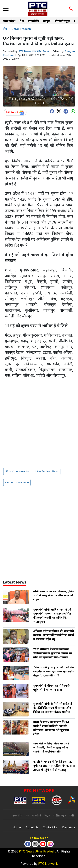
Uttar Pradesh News (47, 472)
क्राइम (47, 22)
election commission (17, 482)
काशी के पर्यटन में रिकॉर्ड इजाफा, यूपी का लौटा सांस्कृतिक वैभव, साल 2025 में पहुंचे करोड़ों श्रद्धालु (54, 766)
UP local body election (18, 472)
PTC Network (48, 864)
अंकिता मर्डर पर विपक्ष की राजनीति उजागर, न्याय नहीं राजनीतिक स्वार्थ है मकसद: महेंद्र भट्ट (54, 635)
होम (5, 29)
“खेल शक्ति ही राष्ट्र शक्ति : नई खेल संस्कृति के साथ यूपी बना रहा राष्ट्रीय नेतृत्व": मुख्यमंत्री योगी (54, 672)
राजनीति (33, 22)
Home (17, 828)
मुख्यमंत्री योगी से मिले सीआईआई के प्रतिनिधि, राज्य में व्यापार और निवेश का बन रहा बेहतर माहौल (53, 708)
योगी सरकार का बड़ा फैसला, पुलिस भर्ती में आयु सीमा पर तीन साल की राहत (54, 596)
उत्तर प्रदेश (9, 22)
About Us (32, 828)
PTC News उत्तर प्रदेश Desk (34, 51)
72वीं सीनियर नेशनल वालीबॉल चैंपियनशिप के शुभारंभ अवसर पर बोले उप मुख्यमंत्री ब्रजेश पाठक (53, 654)
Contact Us (50, 828)
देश (22, 22)
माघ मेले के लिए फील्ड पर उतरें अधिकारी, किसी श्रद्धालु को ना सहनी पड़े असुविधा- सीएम (51, 748)
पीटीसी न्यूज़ (62, 22)
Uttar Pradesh (21, 29)
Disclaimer (69, 828)
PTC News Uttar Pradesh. (37, 852)
